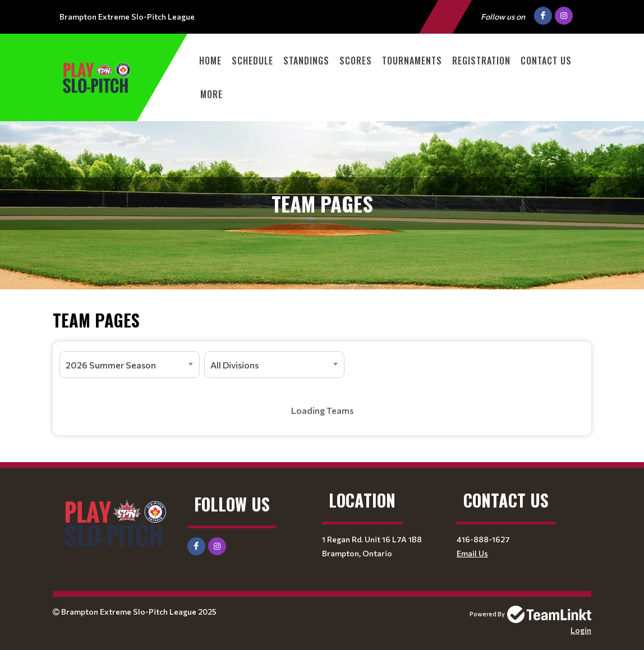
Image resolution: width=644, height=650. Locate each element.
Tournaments (412, 61)
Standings (306, 61)
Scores (356, 61)
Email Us (472, 553)
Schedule (252, 61)
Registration (481, 61)
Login (581, 630)
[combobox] (130, 365)
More (211, 94)
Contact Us (546, 61)
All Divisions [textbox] (234, 365)
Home (210, 61)
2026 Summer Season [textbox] (111, 365)
